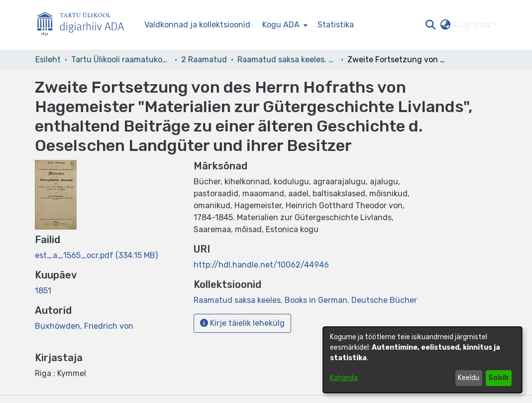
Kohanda (344, 378)
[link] (96, 255)
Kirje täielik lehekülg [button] (242, 323)
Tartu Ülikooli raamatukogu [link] (121, 60)
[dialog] (423, 360)
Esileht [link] (48, 60)
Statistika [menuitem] (336, 25)
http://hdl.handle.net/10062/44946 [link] (261, 265)
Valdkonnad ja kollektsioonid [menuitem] (197, 25)
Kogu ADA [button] (281, 25)
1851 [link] (43, 291)
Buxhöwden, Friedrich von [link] (84, 326)
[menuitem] (284, 25)
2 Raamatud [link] (204, 60)
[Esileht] (85, 25)
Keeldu (469, 378)
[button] (431, 25)
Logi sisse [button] (474, 25)
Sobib (498, 378)
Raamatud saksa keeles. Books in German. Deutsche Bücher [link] (287, 60)
